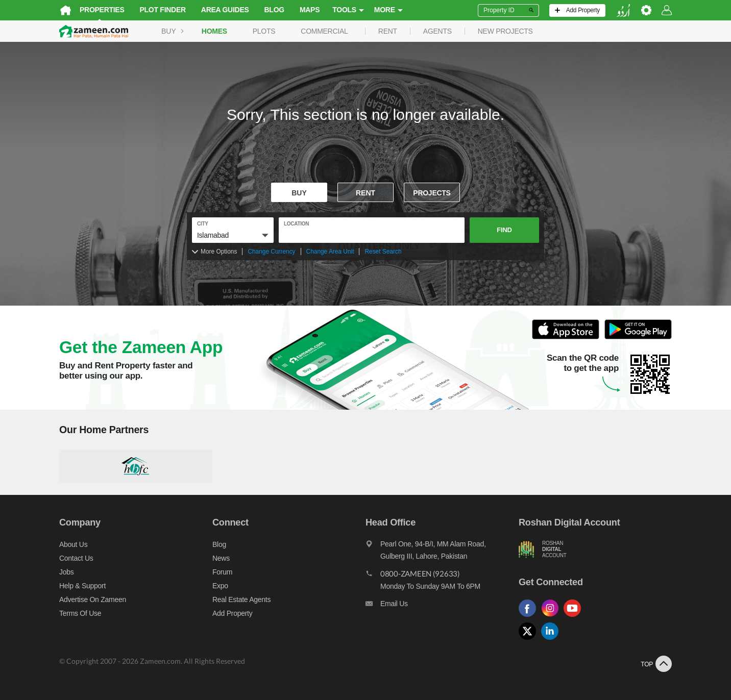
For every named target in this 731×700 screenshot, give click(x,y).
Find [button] (504, 230)
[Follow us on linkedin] (552, 640)
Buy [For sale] (299, 193)
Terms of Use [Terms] (80, 613)
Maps (310, 10)
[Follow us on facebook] (530, 617)
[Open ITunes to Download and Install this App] (568, 337)
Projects (432, 193)
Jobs (66, 572)
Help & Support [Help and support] (82, 586)
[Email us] (442, 606)
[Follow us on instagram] (552, 617)
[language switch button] (623, 10)
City (203, 224)
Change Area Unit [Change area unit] (330, 252)
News (221, 558)
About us (73, 544)
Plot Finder (163, 10)
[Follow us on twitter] (530, 640)
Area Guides (225, 10)
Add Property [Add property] (232, 613)
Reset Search (383, 252)
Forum (222, 572)
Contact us (76, 558)
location (296, 224)
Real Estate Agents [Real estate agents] (241, 599)
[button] (233, 235)
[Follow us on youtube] (575, 617)
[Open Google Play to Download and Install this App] (638, 337)
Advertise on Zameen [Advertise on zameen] (93, 599)
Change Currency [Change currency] (271, 252)
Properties (102, 10)
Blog (274, 10)
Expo (220, 586)
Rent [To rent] (365, 193)
